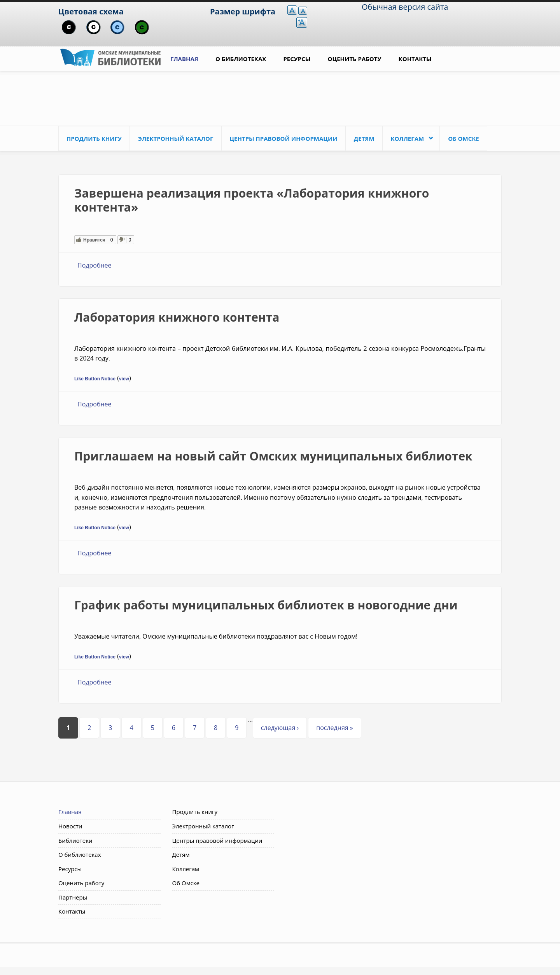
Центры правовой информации (283, 138)
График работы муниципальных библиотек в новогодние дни (266, 605)
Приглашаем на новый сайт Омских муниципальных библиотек (273, 456)
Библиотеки (75, 840)
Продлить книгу (94, 138)
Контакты (415, 59)
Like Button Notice (95, 379)
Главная (184, 59)
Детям (364, 138)
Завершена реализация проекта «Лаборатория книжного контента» (252, 200)
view (124, 379)
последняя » (334, 728)
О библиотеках (241, 59)
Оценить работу (355, 59)
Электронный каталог (176, 138)
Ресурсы (297, 59)
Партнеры (73, 897)
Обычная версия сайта (405, 7)
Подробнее (94, 265)
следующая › (280, 728)
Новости (70, 826)
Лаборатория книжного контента (177, 317)
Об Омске (464, 138)
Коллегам (409, 137)
